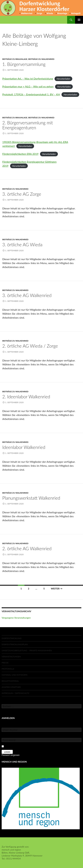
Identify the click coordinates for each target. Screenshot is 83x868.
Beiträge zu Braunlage (15, 59)
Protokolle (8, 669)
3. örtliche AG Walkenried (27, 295)
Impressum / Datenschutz (15, 693)
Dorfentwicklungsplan (15, 644)
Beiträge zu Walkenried (41, 59)
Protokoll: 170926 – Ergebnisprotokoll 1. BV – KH (31, 94)
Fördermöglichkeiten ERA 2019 (20, 154)
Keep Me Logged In (15, 746)
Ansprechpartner (11, 687)
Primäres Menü (79, 20)
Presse (5, 663)
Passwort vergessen (11, 755)
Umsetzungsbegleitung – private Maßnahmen (27, 650)
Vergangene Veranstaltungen (16, 618)
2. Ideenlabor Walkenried (26, 397)
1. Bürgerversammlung (24, 64)
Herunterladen (63, 79)
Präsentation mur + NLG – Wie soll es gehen (28, 86)
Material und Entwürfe (15, 675)
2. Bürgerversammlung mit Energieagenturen (28, 125)
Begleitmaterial (10, 681)
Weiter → (57, 589)
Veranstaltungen (11, 657)
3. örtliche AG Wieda (22, 245)
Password (7, 736)
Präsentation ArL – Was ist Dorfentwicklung (28, 78)
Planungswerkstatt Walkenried (31, 498)
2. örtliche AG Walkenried (27, 548)
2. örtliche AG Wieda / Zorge (30, 346)
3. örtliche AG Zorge (22, 194)
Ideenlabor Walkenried (24, 447)
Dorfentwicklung (12, 638)
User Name (7, 725)
